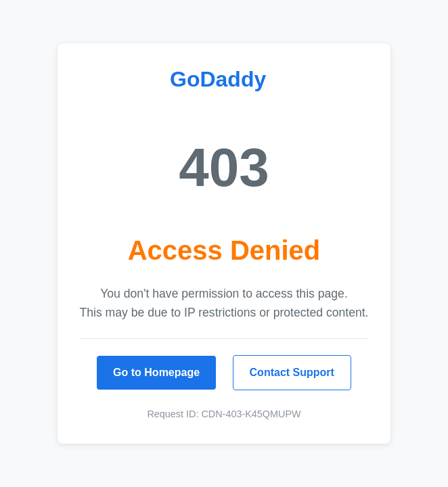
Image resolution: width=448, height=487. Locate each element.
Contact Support (292, 372)
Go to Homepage (156, 372)
